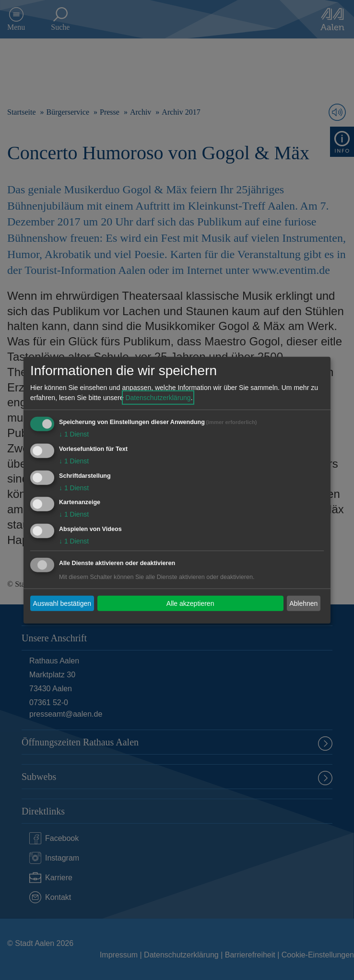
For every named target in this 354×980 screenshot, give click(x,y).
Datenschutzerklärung (158, 398)
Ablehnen (303, 603)
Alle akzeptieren (190, 603)
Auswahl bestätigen (62, 603)
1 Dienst (74, 434)
